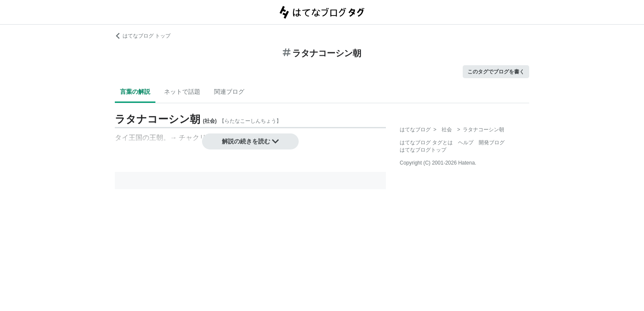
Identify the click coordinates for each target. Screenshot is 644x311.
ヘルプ (466, 143)
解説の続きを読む (250, 141)
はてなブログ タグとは (426, 143)
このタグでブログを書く (496, 72)
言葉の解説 (135, 92)
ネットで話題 (182, 92)
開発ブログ (492, 143)
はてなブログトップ (423, 150)
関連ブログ (229, 92)
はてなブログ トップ (143, 36)
